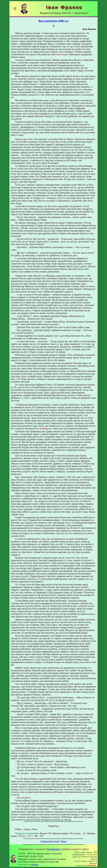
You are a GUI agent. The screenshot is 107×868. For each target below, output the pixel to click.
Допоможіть (53, 849)
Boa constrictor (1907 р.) (53, 21)
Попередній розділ (50, 841)
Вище (64, 841)
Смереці (35, 865)
